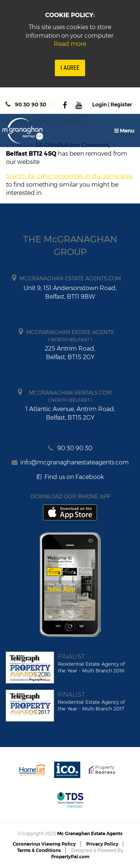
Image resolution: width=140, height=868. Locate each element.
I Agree (70, 68)
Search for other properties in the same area (69, 176)
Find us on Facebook (70, 477)
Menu (124, 131)
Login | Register (112, 105)
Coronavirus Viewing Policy (44, 844)
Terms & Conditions (39, 850)
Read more (70, 44)
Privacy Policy (102, 844)
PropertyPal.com (70, 857)
